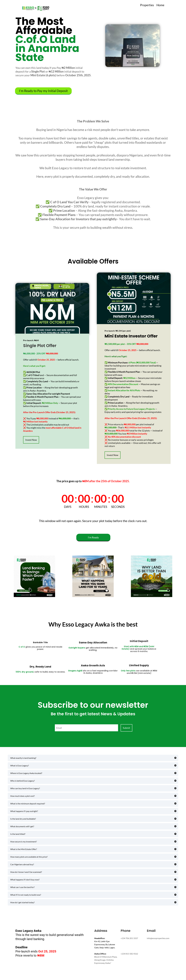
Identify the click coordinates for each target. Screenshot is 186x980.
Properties (147, 5)
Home (160, 5)
